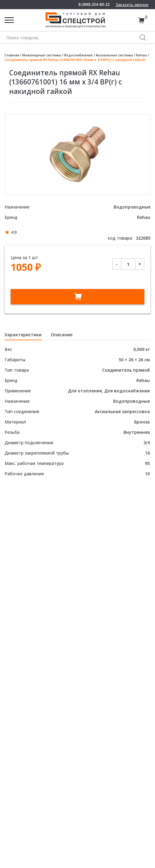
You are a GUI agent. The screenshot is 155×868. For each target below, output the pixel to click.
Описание (62, 335)
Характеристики (23, 335)
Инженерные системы (42, 55)
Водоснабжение (78, 55)
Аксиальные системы (114, 55)
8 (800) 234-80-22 (94, 4)
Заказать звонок (132, 5)
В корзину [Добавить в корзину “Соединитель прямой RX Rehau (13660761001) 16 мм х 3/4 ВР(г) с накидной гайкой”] (77, 297)
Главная (12, 55)
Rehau (141, 55)
